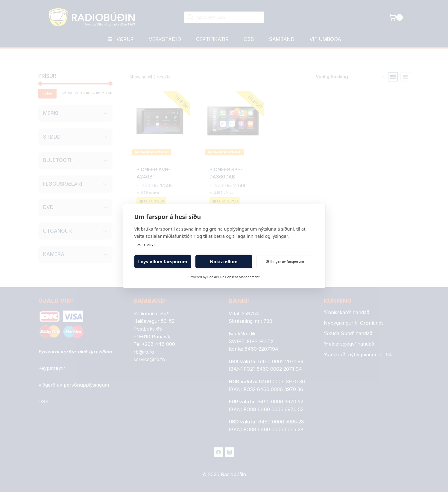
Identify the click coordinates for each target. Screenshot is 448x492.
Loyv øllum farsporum (163, 261)
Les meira (145, 244)
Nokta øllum (224, 261)
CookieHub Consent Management (234, 277)
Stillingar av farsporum (285, 261)
